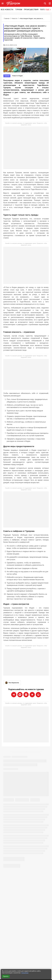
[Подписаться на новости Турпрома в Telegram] (14, 695)
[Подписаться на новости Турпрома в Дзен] (32, 695)
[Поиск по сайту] (45, 3)
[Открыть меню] (3, 3)
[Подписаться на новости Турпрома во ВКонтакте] (26, 695)
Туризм (19, 10)
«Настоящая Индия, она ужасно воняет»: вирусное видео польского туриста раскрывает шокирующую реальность (32, 18)
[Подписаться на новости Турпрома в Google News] (38, 695)
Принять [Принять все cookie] (6, 976)
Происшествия (31, 10)
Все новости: (7, 10)
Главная (7, 18)
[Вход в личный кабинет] (50, 3)
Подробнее (25, 973)
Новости (14, 18)
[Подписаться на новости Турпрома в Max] (20, 695)
